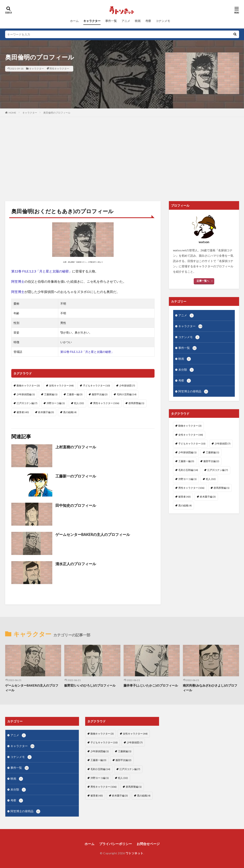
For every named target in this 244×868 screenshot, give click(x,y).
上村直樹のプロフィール (76, 447)
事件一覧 (111, 21)
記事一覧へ (203, 281)
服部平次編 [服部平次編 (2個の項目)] (100, 394)
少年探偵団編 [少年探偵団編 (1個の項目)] (26, 394)
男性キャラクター (59, 69)
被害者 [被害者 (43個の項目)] (23, 412)
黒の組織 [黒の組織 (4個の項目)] (70, 412)
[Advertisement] (122, 158)
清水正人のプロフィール (76, 564)
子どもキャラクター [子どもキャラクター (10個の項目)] (96, 386)
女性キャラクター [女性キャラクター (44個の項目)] (61, 386)
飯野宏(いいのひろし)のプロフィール (90, 685)
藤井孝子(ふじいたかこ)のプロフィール (151, 685)
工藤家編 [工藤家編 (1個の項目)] (51, 394)
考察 (148, 21)
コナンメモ (163, 21)
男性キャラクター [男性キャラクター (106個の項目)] (106, 403)
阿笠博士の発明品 (193, 392)
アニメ (126, 21)
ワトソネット (135, 853)
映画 (138, 21)
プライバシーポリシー (116, 844)
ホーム (74, 21)
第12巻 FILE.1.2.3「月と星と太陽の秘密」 (42, 271)
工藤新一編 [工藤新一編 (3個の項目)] (75, 394)
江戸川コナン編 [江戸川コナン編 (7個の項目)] (27, 403)
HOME (12, 113)
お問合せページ (148, 844)
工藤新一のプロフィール (76, 476)
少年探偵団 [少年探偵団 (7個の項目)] (127, 386)
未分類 (186, 370)
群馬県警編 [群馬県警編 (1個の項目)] (136, 403)
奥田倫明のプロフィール (57, 113)
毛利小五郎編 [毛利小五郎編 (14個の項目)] (127, 394)
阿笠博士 (18, 281)
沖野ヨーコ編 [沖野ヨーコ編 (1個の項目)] (56, 403)
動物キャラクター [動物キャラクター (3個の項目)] (28, 386)
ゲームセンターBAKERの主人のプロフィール (93, 534)
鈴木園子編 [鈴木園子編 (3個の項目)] (46, 412)
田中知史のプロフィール (76, 505)
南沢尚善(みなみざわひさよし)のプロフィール (210, 688)
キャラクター (92, 21)
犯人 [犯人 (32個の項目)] (79, 403)
